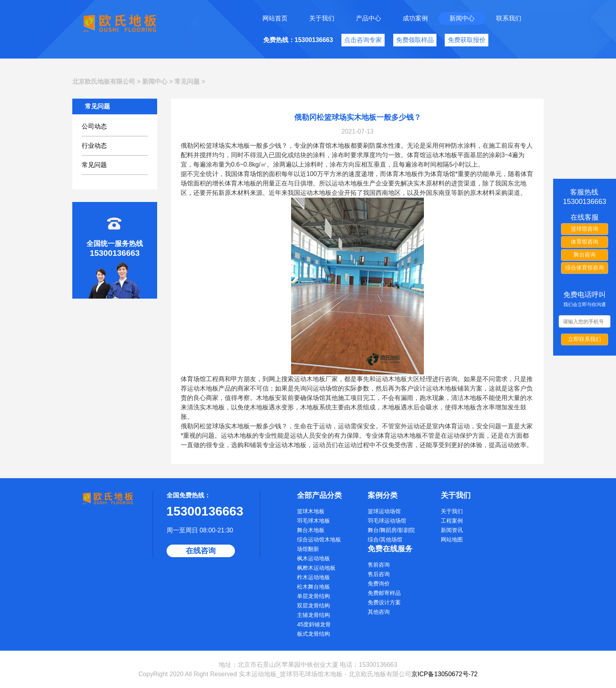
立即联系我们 (585, 339)
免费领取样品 (415, 40)
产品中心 (368, 18)
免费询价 (379, 583)
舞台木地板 (311, 530)
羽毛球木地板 (313, 521)
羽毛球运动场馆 (387, 521)
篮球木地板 (311, 511)
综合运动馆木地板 (319, 539)
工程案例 (452, 521)
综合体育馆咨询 (585, 268)
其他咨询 (379, 612)
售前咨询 (379, 565)
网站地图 (452, 539)
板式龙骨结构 (313, 634)
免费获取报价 (467, 40)
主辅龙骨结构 (313, 615)
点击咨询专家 (363, 40)
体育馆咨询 (585, 242)
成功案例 (415, 18)
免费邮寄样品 (384, 593)
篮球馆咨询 (585, 229)
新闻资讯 (452, 530)
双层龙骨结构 (313, 605)
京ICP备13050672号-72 (445, 674)
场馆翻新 (308, 549)
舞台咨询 (585, 255)
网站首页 (275, 18)
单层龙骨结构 (313, 596)
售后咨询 (379, 574)
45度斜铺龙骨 (314, 624)
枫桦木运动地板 (316, 568)
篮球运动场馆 (384, 511)
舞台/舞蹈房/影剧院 (391, 530)
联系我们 (509, 18)
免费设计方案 (384, 602)
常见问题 (187, 82)
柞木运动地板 (313, 577)
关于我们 (322, 18)
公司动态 (94, 126)
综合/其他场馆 (385, 539)
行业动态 (94, 146)
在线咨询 (201, 551)
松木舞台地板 (313, 587)
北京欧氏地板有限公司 (104, 82)
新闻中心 (462, 18)
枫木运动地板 (313, 558)
